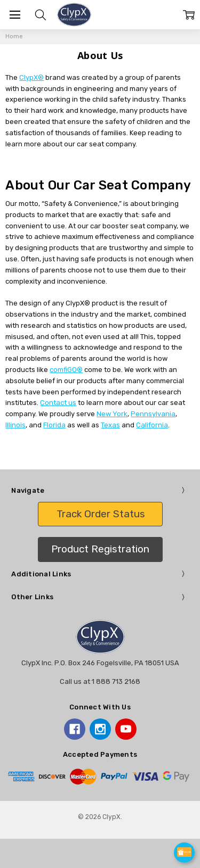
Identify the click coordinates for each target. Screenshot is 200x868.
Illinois (15, 425)
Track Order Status (101, 514)
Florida (54, 425)
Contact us (58, 403)
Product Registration (100, 549)
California (152, 425)
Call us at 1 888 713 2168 (100, 681)
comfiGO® (66, 370)
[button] (100, 514)
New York (112, 414)
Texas (110, 425)
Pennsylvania (153, 414)
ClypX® (31, 77)
